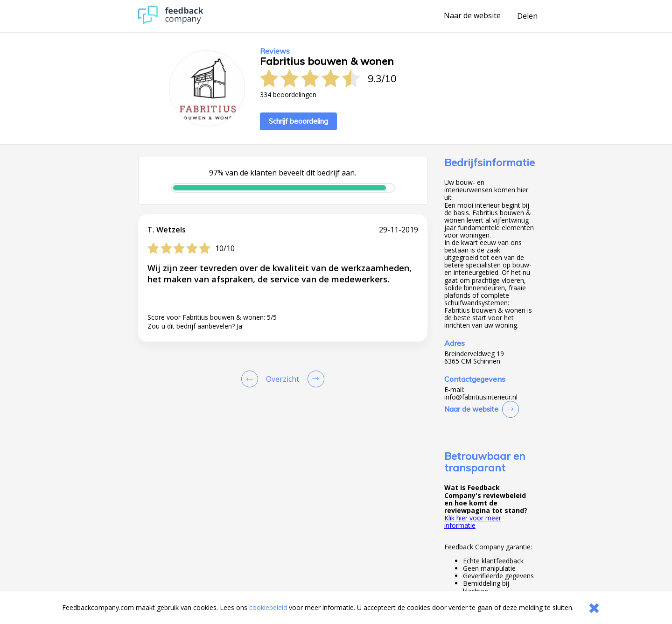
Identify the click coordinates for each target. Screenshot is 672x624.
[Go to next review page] (314, 379)
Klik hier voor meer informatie (473, 522)
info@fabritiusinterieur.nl (481, 397)
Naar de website (472, 16)
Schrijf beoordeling (298, 121)
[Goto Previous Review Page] (252, 379)
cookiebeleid (268, 607)
